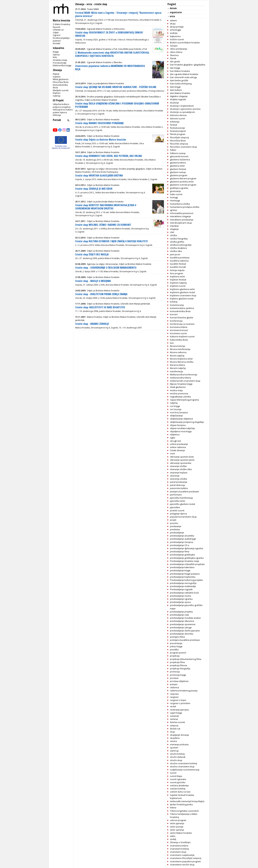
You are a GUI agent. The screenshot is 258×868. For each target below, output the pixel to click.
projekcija (175, 656)
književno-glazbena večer (182, 289)
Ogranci (57, 35)
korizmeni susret (178, 333)
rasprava (174, 694)
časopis (174, 46)
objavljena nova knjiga (181, 431)
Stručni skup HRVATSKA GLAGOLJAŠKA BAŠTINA (99, 176)
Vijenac (56, 55)
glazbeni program (179, 175)
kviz (172, 343)
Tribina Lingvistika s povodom (184, 811)
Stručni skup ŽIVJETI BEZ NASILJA (92, 254)
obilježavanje (176, 416)
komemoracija (177, 305)
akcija (173, 24)
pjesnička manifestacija (181, 498)
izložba (173, 235)
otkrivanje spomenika (181, 463)
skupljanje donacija (179, 735)
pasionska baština (179, 488)
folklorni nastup (178, 153)
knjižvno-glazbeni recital (182, 299)
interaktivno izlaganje (180, 216)
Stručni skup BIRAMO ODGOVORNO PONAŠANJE (99, 123)
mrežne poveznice (179, 393)
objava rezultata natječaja (182, 428)
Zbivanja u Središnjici (180, 842)
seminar (174, 719)
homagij (174, 197)
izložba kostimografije (181, 245)
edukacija (175, 122)
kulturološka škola (179, 340)
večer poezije (177, 827)
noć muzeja (176, 409)
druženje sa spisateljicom (182, 112)
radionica (174, 687)
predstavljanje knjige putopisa (185, 574)
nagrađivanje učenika (180, 397)
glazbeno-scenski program (183, 185)
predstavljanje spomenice (183, 624)
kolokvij (174, 302)
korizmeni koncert (179, 330)
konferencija (176, 321)
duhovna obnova (178, 115)
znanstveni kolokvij (179, 849)
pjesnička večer (178, 501)
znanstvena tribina (179, 846)
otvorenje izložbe (179, 479)
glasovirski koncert (179, 156)
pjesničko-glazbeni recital (182, 504)
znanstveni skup (178, 852)
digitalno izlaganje (179, 96)
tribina (173, 808)
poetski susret (177, 510)
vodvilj (173, 839)
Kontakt (57, 43)
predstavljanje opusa (180, 602)
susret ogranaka (178, 779)
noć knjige (175, 406)
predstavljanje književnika (183, 577)
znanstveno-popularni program (185, 861)
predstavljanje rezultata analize (185, 618)
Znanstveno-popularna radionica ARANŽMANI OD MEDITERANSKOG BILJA (110, 68)
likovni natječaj (177, 356)
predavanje (176, 526)
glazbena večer (177, 166)
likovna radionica (178, 352)
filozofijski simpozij (179, 137)
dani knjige (175, 87)
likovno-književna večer (181, 359)
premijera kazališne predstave (185, 640)
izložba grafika (177, 242)
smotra (173, 741)
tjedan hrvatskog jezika (181, 804)
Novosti (57, 27)
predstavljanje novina (181, 596)
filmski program (178, 134)
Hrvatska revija (60, 60)
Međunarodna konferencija (184, 375)
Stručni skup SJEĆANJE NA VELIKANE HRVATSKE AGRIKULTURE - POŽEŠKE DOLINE (116, 87)
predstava (175, 529)
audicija (174, 33)
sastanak (174, 716)
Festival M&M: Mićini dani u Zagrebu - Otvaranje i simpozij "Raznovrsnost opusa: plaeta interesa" (118, 14)
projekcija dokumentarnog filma (186, 659)
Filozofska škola (61, 82)
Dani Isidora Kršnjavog (181, 84)
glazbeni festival (178, 169)
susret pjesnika (178, 782)
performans (176, 495)
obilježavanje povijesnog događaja (187, 422)
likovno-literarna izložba (182, 362)
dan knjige (175, 68)
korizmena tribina (179, 327)
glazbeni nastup (178, 172)
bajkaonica (175, 36)
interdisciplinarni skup (181, 223)
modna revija (176, 390)
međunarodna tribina (180, 378)
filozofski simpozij (179, 144)
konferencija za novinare (182, 324)
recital (173, 706)
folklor (173, 150)
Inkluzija (57, 115)
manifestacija (176, 371)
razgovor (174, 697)
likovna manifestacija (180, 349)
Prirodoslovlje (60, 63)
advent (173, 20)
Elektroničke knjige (62, 65)
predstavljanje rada (179, 615)
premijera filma (177, 637)
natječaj (174, 403)
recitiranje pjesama (179, 710)
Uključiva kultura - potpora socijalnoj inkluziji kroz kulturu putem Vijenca (63, 108)
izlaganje (174, 229)
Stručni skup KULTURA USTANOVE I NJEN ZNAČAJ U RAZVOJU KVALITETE (111, 241)
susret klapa (176, 776)
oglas (173, 438)
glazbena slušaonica (180, 159)
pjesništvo (175, 507)
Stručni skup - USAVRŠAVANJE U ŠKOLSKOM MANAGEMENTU (106, 268)
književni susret (178, 286)
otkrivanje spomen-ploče (182, 460)
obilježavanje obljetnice (181, 419)
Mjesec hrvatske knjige (181, 384)
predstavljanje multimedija (183, 586)
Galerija (57, 96)
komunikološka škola (180, 311)
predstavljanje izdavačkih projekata (187, 564)
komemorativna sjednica (182, 308)
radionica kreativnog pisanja (184, 691)
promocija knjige (178, 675)
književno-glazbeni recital (182, 292)
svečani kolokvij (178, 789)
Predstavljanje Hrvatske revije (185, 561)
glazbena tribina (178, 163)
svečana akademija (179, 785)
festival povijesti (178, 131)
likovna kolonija (178, 346)
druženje (174, 103)
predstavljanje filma (180, 551)
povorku (174, 523)
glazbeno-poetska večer (182, 182)
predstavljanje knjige (180, 570)
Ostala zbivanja (177, 450)
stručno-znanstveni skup (182, 767)
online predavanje (179, 444)
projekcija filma (177, 662)
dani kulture (176, 90)
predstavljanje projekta (181, 612)
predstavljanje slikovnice (182, 621)
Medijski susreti (61, 90)
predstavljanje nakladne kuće (184, 593)
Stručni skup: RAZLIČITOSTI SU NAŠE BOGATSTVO (100, 307)
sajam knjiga (176, 713)
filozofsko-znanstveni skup (183, 147)
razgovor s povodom (180, 703)
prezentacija (176, 643)
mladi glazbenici (178, 387)
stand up (174, 751)
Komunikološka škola (60, 86)
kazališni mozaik (178, 267)
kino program (177, 273)
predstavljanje (177, 533)
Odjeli (56, 32)
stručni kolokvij (177, 754)
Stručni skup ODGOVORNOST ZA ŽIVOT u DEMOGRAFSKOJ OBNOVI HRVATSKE (109, 34)
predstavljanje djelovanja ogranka (187, 548)
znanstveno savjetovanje (182, 855)
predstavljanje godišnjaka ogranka (187, 558)
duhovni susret (177, 118)
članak (173, 58)
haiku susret (176, 194)
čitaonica (174, 55)
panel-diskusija (177, 485)
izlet (172, 232)
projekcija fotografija (180, 668)
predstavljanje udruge (181, 627)
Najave (56, 74)
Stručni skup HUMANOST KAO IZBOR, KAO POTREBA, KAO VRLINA (109, 156)
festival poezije (177, 128)
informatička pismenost (182, 213)
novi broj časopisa (179, 412)
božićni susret (177, 39)
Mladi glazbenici (61, 79)
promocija (175, 672)
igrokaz (174, 210)
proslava (174, 678)
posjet (173, 520)
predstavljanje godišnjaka (182, 555)
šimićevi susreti (177, 722)
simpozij (174, 725)
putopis (174, 684)
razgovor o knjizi (178, 700)
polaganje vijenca (178, 514)
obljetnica (175, 434)
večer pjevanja (177, 823)
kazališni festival (178, 264)
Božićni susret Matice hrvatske (185, 43)
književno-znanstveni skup (183, 295)
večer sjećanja (177, 830)
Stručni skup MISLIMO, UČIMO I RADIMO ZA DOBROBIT (103, 225)
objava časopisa (178, 425)
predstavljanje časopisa (182, 542)
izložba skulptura (178, 248)
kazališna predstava (180, 258)
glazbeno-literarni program (183, 178)
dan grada (175, 61)
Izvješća (57, 77)
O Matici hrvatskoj (61, 24)
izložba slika (176, 251)
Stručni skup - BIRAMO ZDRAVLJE (92, 324)
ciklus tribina (176, 52)
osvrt (172, 453)
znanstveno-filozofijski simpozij (186, 858)
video (173, 836)
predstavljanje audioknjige (183, 539)
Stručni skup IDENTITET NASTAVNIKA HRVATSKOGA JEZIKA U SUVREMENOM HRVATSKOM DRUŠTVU (106, 207)
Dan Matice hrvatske (180, 71)
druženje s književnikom (182, 106)
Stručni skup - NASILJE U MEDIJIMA (93, 281)
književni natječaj (178, 283)
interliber (174, 226)
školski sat (175, 729)
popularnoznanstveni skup (183, 517)
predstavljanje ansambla (182, 536)
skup (172, 732)
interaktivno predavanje (182, 220)
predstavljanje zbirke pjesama (185, 631)
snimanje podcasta (179, 744)
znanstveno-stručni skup (182, 865)
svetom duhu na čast (180, 792)
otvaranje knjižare (179, 473)
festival (174, 125)
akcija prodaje (177, 27)
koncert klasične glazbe (182, 318)
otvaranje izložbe (178, 466)
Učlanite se (58, 30)
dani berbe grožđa (179, 80)
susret (173, 773)
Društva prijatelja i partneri (61, 39)
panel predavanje (179, 482)
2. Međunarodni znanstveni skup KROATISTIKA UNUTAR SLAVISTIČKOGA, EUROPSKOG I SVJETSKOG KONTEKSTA (112, 54)
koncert (174, 314)
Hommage (175, 201)
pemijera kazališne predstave (184, 492)
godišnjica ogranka (179, 188)
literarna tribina (177, 365)
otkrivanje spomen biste (182, 457)
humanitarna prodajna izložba (185, 207)
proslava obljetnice (179, 681)
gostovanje (175, 191)
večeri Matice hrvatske (181, 833)
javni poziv (175, 254)
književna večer (178, 276)
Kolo (55, 57)
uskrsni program (178, 820)
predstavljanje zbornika (182, 634)
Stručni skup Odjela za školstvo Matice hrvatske (101, 140)
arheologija (175, 30)
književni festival (178, 280)
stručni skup (176, 760)
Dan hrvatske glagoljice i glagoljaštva (188, 65)
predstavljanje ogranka (181, 599)
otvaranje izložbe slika (181, 469)
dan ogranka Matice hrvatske (184, 74)
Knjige (56, 52)
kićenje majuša (177, 270)
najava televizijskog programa (184, 400)
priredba (174, 650)
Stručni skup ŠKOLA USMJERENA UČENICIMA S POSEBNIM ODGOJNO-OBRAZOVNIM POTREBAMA (117, 105)
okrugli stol (175, 441)
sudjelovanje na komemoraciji (185, 770)
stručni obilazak (178, 757)
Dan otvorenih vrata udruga (183, 77)
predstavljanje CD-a (180, 545)
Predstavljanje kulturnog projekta (186, 580)
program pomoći (178, 653)
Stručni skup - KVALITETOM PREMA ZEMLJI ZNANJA (101, 294)
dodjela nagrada (178, 99)
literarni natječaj (178, 368)
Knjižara (57, 93)
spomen (174, 748)
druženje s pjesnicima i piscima (185, 109)
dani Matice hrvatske (180, 93)
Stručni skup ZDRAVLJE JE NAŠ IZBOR (94, 189)
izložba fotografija (179, 239)
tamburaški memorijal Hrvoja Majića (187, 801)
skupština (175, 738)
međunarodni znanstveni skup (185, 381)
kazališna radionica (179, 261)
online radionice (178, 447)
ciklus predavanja (179, 49)
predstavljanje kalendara (182, 567)
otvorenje (175, 476)
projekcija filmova (179, 665)
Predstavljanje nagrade (181, 589)
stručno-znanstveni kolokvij (183, 763)
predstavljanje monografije (183, 583)
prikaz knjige (176, 646)
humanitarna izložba (180, 204)
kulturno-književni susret (182, 336)
